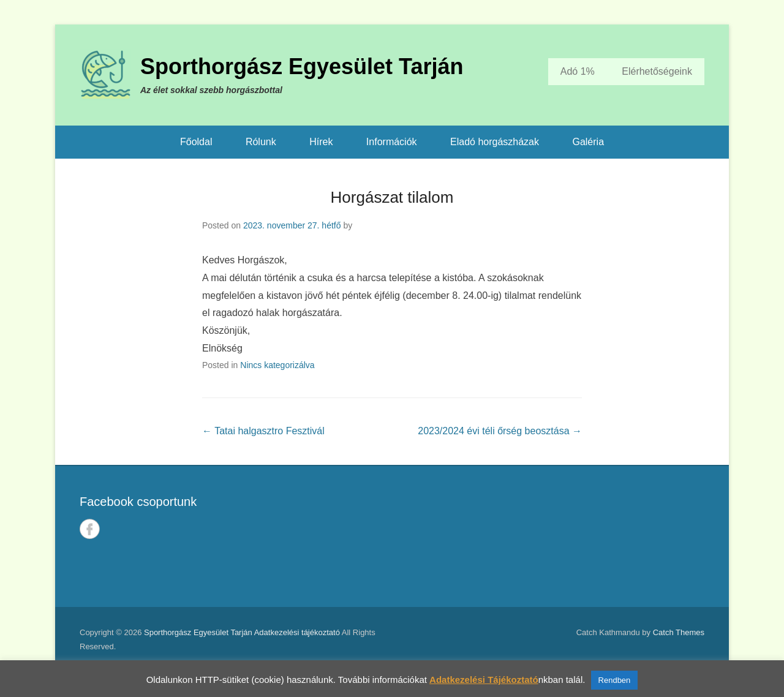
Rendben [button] (615, 680)
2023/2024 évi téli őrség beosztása (500, 431)
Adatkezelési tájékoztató (297, 632)
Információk (392, 142)
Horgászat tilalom (392, 197)
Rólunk (261, 142)
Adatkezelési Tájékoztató (484, 680)
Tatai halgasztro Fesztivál (263, 431)
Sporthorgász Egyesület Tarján (302, 66)
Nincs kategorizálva (277, 365)
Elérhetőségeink (657, 71)
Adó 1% (578, 71)
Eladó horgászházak (495, 142)
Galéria (588, 142)
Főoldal (196, 142)
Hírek (321, 142)
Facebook (90, 529)
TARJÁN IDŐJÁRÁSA (554, 537)
